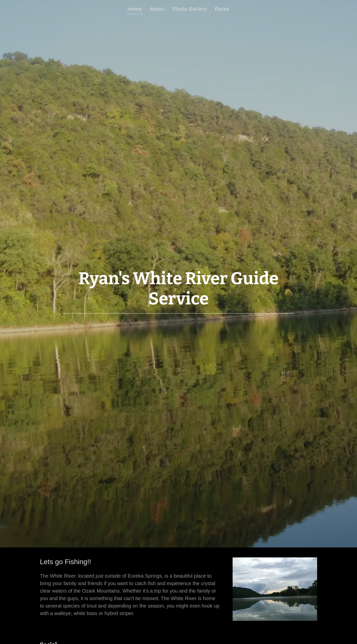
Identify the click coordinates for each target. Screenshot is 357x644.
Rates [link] (222, 9)
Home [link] (135, 9)
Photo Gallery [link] (190, 9)
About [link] (157, 9)
